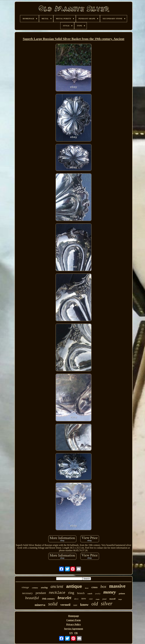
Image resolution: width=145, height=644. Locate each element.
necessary (27, 593)
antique (74, 586)
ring (71, 593)
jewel (104, 599)
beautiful (32, 598)
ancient (57, 586)
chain (98, 599)
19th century (48, 599)
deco (76, 599)
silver (107, 604)
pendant (41, 593)
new (84, 598)
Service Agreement (73, 629)
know (84, 605)
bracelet (64, 598)
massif (112, 599)
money (110, 592)
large (120, 599)
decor (87, 588)
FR (76, 633)
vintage (25, 587)
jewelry (98, 594)
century (35, 588)
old (95, 604)
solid (53, 604)
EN (71, 633)
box (103, 587)
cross (94, 587)
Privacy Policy (73, 624)
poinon (122, 594)
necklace (57, 593)
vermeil (65, 605)
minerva (40, 605)
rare (75, 605)
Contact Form (73, 620)
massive (117, 586)
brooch (81, 593)
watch (90, 594)
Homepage (74, 616)
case (91, 599)
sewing (44, 587)
